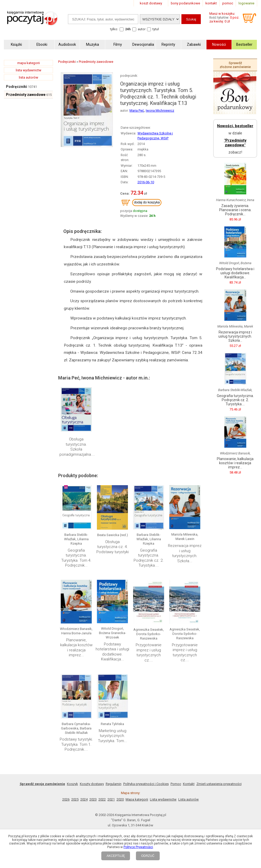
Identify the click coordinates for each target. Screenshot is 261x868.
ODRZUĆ (148, 856)
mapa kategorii (29, 63)
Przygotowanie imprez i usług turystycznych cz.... (149, 653)
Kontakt (189, 784)
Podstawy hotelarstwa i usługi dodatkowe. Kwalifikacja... (112, 652)
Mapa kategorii (137, 799)
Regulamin (114, 784)
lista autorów (29, 77)
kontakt (211, 3)
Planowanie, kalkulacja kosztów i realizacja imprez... (76, 648)
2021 (111, 799)
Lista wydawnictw (163, 799)
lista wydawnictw (29, 70)
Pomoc (176, 784)
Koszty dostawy (92, 784)
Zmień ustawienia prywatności (219, 784)
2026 (66, 799)
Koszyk (72, 784)
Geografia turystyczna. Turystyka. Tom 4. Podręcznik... (76, 558)
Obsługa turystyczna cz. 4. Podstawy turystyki (113, 547)
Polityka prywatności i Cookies (146, 784)
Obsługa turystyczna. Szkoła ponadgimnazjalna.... (77, 447)
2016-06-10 (146, 182)
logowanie (246, 3)
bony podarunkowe (185, 3)
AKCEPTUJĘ (116, 856)
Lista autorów (189, 799)
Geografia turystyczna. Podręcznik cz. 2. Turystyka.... (149, 558)
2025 (75, 799)
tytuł (156, 29)
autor (142, 29)
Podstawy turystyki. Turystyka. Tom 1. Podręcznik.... (76, 744)
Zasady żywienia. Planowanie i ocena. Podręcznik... (235, 210)
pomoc (228, 3)
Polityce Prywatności (138, 847)
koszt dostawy (151, 3)
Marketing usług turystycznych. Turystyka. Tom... (113, 736)
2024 (84, 799)
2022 (102, 799)
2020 (120, 799)
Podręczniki (17, 87)
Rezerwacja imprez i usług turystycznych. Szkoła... (185, 553)
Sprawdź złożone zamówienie (235, 65)
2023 (93, 799)
